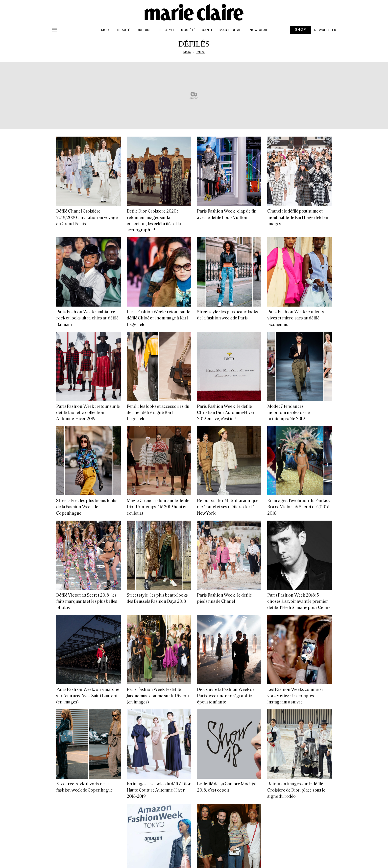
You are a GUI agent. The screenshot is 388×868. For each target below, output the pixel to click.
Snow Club (257, 30)
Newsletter (325, 30)
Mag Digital (230, 30)
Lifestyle (166, 30)
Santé (207, 30)
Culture (144, 30)
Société (188, 30)
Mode (106, 30)
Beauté (124, 30)
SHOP (301, 29)
